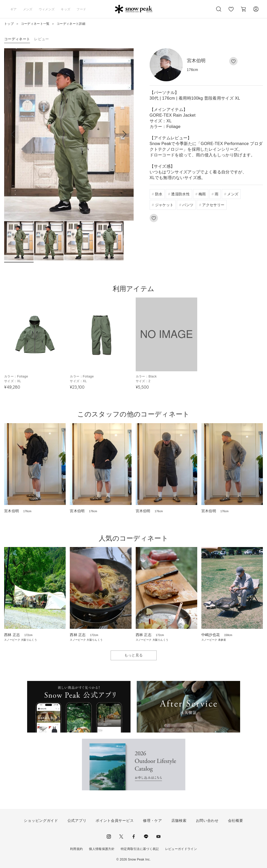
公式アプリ (77, 821)
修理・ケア (152, 821)
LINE (146, 837)
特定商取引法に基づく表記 (140, 849)
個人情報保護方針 (102, 849)
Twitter (121, 837)
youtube (158, 837)
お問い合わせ (207, 821)
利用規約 (76, 849)
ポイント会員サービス (115, 821)
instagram (109, 837)
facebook (134, 837)
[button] (124, 134)
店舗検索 (179, 821)
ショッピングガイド (41, 821)
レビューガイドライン (181, 849)
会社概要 (236, 821)
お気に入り (231, 12)
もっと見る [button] (134, 655)
